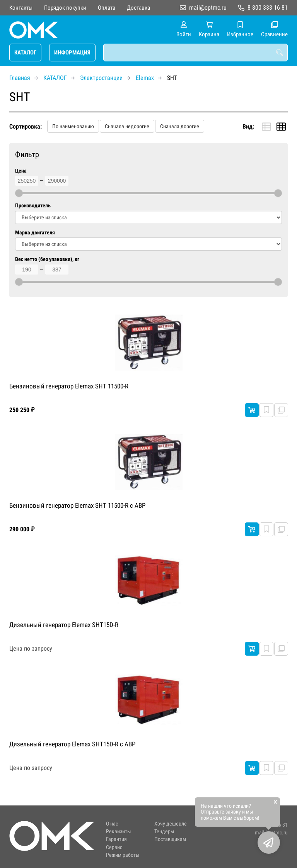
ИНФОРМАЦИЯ (72, 53)
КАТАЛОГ (25, 53)
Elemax (145, 78)
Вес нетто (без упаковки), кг (47, 259)
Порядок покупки (65, 8)
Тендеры (164, 832)
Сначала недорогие (127, 126)
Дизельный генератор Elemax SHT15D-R (64, 625)
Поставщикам (170, 839)
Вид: (248, 126)
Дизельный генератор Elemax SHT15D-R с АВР (72, 744)
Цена (21, 171)
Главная (20, 78)
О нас (112, 824)
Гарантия (116, 839)
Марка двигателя (35, 233)
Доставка (138, 8)
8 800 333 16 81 (268, 8)
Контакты (21, 8)
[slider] (19, 193)
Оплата (107, 8)
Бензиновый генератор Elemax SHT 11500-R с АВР (77, 505)
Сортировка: (26, 126)
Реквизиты (119, 832)
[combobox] (195, 53)
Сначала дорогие (180, 126)
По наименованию (73, 126)
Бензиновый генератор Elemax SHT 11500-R (69, 386)
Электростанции (101, 78)
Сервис (114, 847)
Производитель (33, 206)
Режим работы (123, 855)
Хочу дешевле (171, 824)
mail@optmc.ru (208, 8)
